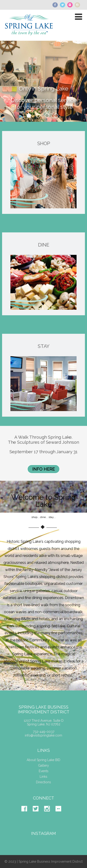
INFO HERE (43, 469)
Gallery (43, 765)
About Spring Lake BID (43, 760)
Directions (43, 782)
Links (43, 777)
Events (44, 771)
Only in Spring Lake (43, 90)
